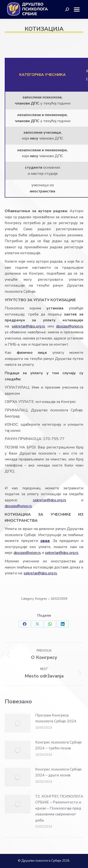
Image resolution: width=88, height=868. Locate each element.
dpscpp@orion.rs (70, 326)
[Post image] (18, 723)
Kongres (41, 599)
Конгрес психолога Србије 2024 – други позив (58, 772)
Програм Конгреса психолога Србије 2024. (56, 718)
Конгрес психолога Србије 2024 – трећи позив (58, 745)
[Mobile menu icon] (78, 10)
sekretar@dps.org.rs (28, 326)
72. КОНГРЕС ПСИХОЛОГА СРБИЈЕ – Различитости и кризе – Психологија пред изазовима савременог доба (59, 808)
